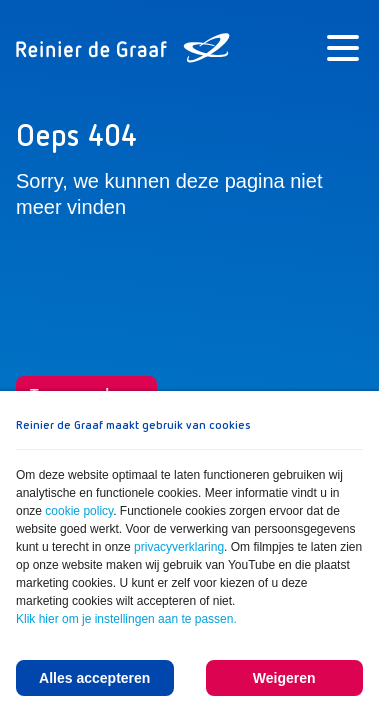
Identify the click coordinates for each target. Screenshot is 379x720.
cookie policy (79, 511)
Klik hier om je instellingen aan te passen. (126, 619)
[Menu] (343, 48)
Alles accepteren (94, 678)
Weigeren (284, 678)
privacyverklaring (179, 547)
